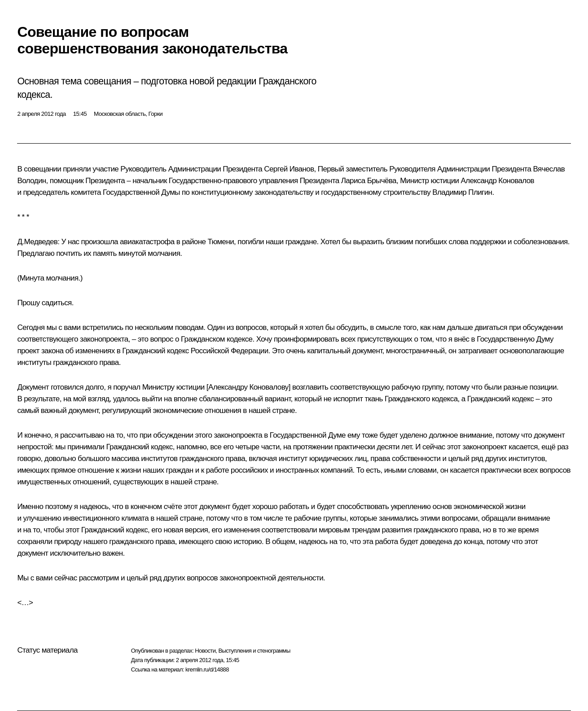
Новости (205, 651)
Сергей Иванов (289, 169)
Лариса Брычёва (369, 181)
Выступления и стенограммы (254, 651)
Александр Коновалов (498, 181)
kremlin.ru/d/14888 (207, 669)
